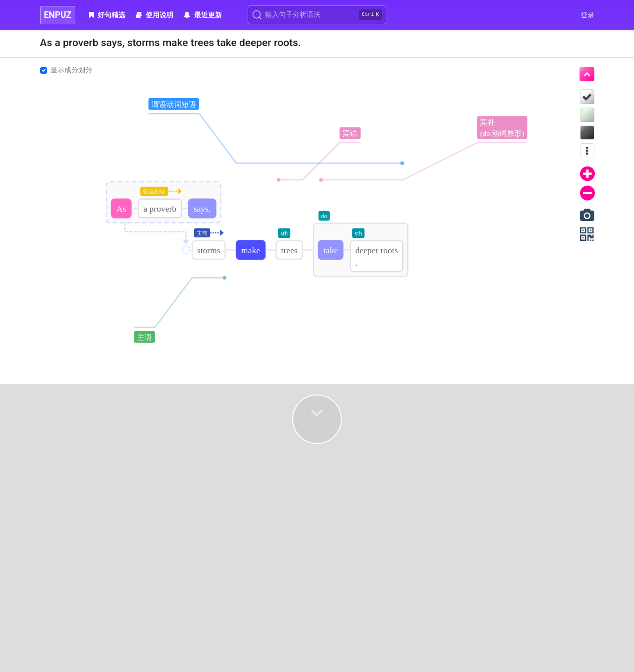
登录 (587, 15)
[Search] (317, 15)
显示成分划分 (71, 70)
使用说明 (155, 15)
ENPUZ (58, 15)
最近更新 (203, 15)
